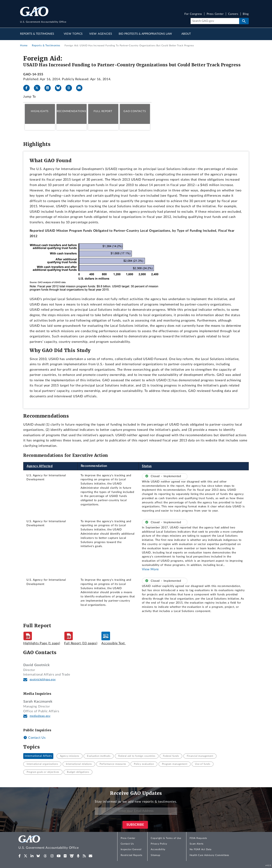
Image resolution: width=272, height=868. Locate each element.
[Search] (215, 21)
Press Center (215, 14)
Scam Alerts (197, 844)
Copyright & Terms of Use (166, 838)
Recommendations (71, 111)
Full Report (103, 111)
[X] (39, 88)
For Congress (193, 14)
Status (147, 466)
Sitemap (155, 855)
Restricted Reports (131, 855)
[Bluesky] (60, 88)
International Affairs (38, 756)
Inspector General (131, 849)
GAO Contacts (135, 111)
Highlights (40, 111)
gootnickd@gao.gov (43, 680)
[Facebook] (28, 88)
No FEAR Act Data (201, 849)
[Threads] (70, 88)
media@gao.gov (40, 716)
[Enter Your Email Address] (136, 811)
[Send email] (81, 88)
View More (150, 569)
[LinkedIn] (49, 88)
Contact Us (34, 738)
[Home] (57, 843)
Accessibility (158, 849)
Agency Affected (40, 466)
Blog (246, 14)
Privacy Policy (159, 844)
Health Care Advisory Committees (209, 855)
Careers (233, 14)
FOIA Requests (198, 838)
